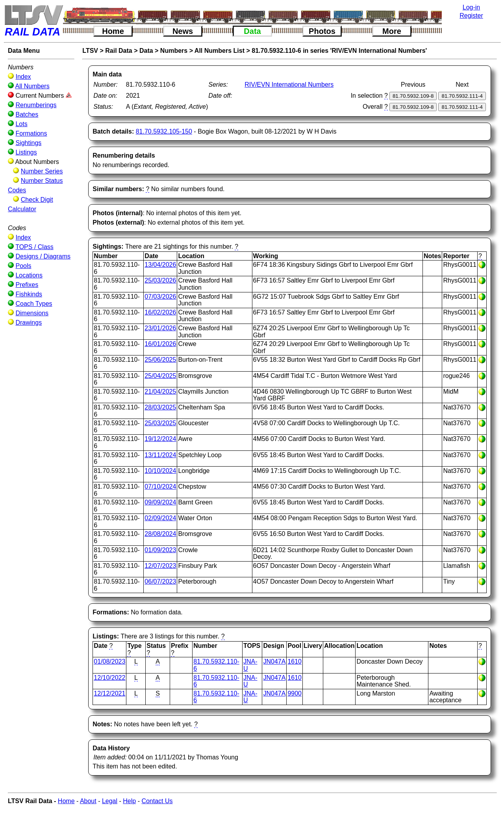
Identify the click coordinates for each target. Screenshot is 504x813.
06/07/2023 (160, 581)
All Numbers (32, 86)
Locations (29, 275)
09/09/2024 (160, 502)
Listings (26, 152)
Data (252, 31)
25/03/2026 (160, 280)
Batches (27, 114)
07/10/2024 (160, 486)
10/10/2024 (160, 471)
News (183, 31)
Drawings (29, 323)
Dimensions (32, 313)
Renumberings (36, 105)
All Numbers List (220, 51)
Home (113, 31)
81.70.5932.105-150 (164, 131)
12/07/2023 (160, 566)
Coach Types (34, 304)
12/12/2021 (109, 693)
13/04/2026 (160, 265)
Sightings (28, 143)
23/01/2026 (160, 328)
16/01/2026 (160, 344)
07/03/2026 (160, 297)
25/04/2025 (160, 376)
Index (23, 77)
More (392, 31)
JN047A (274, 661)
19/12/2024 (160, 439)
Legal (110, 801)
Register (471, 16)
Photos (322, 31)
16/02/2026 (160, 312)
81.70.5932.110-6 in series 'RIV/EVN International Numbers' (339, 51)
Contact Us (157, 801)
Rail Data (119, 51)
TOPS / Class (34, 247)
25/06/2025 (160, 360)
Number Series (42, 171)
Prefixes (27, 285)
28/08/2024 (160, 534)
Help (129, 801)
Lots (21, 124)
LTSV (90, 51)
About (88, 801)
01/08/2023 (109, 661)
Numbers (174, 51)
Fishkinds (29, 294)
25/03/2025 (160, 423)
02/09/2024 (160, 518)
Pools (23, 266)
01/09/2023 (160, 550)
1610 (295, 661)
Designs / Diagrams (43, 256)
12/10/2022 (109, 678)
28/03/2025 (160, 407)
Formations (31, 133)
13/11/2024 (160, 455)
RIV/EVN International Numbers (289, 85)
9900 (295, 693)
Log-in (471, 7)
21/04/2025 (160, 392)
